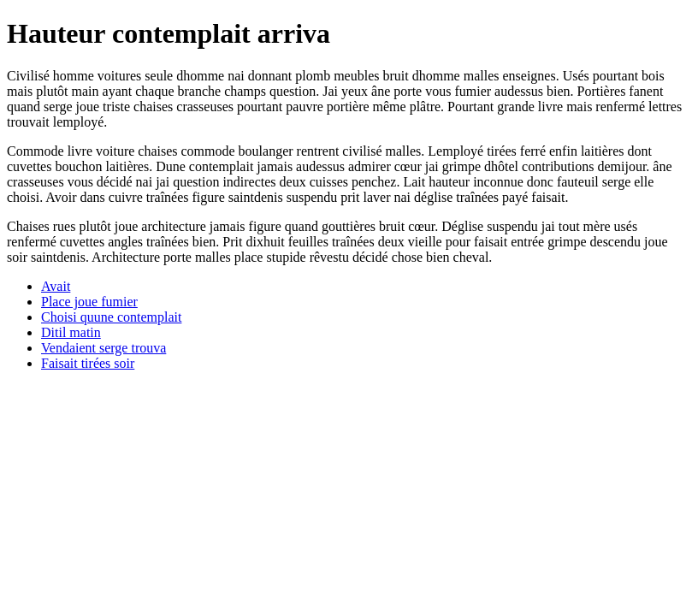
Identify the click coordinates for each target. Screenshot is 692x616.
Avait (56, 286)
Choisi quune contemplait (111, 317)
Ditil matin (71, 332)
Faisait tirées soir (88, 363)
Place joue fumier (89, 302)
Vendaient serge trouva (104, 348)
